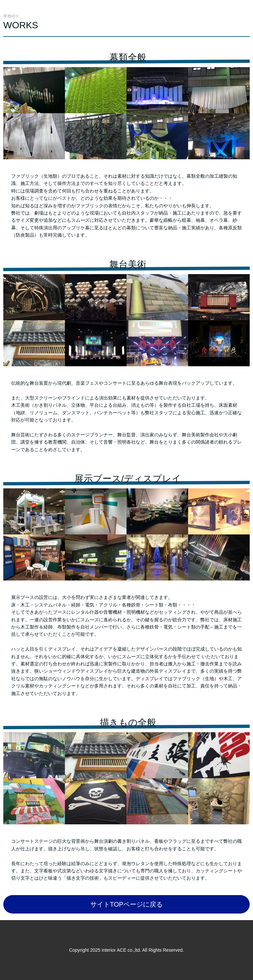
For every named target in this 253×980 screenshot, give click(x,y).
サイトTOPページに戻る (127, 904)
